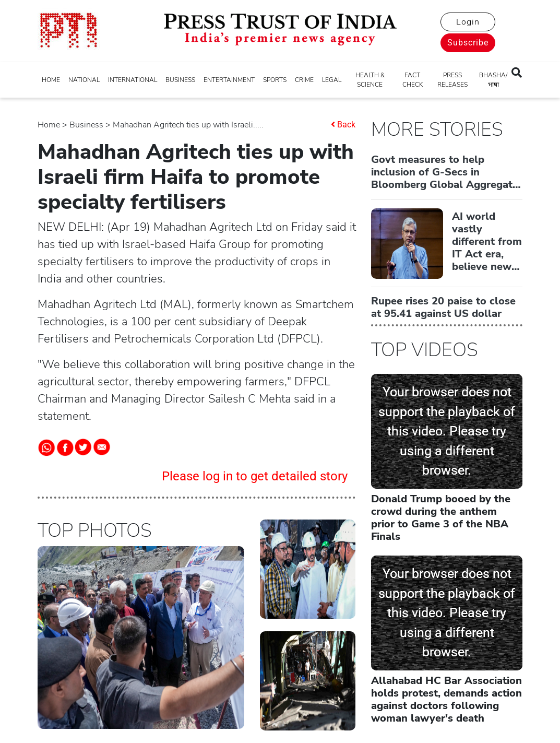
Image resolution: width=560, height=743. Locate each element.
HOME (51, 80)
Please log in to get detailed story (255, 476)
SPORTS (275, 80)
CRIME (304, 80)
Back (346, 125)
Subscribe (468, 43)
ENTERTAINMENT (229, 80)
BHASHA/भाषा (493, 80)
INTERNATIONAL (133, 80)
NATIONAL (84, 80)
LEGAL (332, 80)
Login (468, 22)
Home (49, 125)
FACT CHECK (413, 80)
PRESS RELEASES (452, 80)
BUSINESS (180, 80)
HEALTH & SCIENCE (370, 80)
